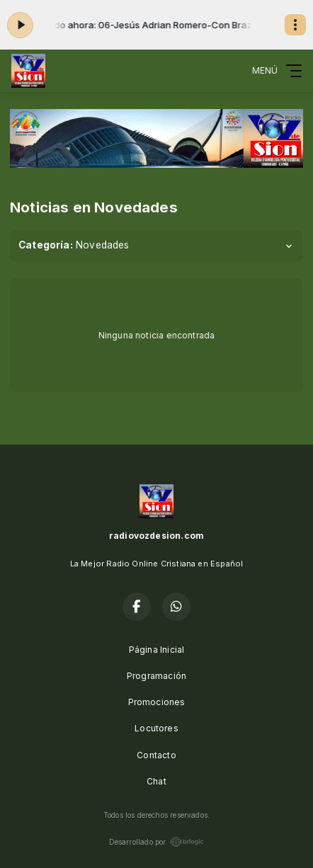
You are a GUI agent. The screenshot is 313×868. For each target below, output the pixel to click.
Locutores (156, 728)
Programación (156, 676)
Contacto (156, 755)
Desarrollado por (157, 842)
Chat (156, 781)
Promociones (157, 702)
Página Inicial (157, 650)
